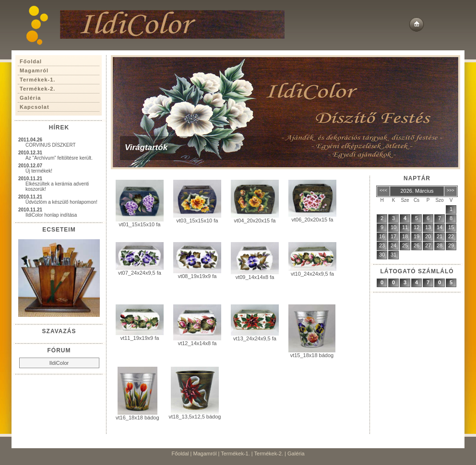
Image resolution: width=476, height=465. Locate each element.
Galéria (296, 453)
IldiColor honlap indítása (51, 215)
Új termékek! (39, 171)
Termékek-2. (269, 453)
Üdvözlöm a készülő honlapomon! (61, 202)
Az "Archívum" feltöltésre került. (59, 158)
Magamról (205, 453)
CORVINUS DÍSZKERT (51, 145)
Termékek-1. (235, 453)
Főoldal (180, 453)
